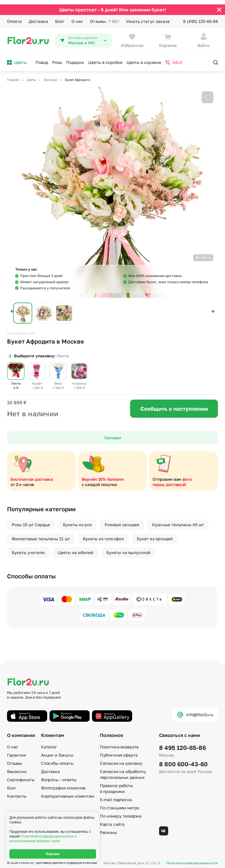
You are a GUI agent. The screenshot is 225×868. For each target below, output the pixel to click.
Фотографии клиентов (63, 784)
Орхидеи (113, 434)
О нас (77, 17)
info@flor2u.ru (195, 711)
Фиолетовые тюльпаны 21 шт (41, 534)
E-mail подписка (116, 795)
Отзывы (104, 17)
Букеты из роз (77, 520)
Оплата (14, 17)
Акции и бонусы (57, 751)
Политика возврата (119, 743)
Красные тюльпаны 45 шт (178, 520)
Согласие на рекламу (121, 759)
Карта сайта (112, 820)
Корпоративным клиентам (68, 792)
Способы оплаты (57, 759)
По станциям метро (120, 804)
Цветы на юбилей (76, 548)
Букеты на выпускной (128, 548)
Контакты (17, 792)
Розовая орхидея (122, 520)
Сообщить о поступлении (174, 405)
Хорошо (53, 854)
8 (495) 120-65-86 (201, 17)
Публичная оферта (119, 751)
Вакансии (17, 767)
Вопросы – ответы (59, 776)
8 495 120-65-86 (183, 743)
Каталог (49, 743)
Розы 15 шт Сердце (31, 520)
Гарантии (17, 751)
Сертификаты (21, 776)
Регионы (108, 828)
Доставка (38, 17)
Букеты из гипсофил (103, 534)
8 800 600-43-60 (183, 760)
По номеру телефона (121, 812)
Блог (60, 17)
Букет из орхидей (155, 534)
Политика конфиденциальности (192, 859)
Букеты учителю (28, 548)
